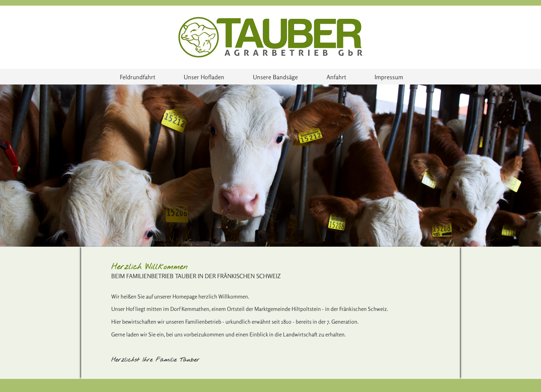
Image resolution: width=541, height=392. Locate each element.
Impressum (389, 77)
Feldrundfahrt (138, 77)
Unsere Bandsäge (275, 77)
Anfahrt (336, 77)
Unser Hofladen (204, 77)
